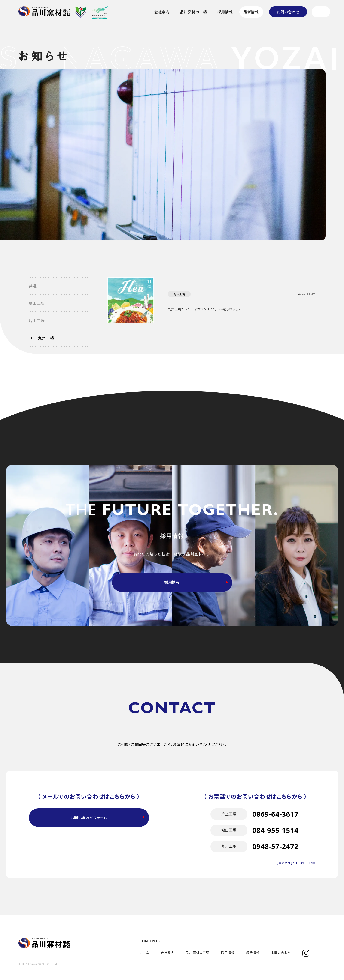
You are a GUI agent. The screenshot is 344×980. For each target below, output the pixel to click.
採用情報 (225, 12)
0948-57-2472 (275, 864)
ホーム (144, 953)
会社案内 (162, 12)
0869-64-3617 (275, 832)
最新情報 (251, 12)
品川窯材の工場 (193, 12)
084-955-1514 (275, 848)
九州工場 (179, 294)
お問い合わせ (288, 12)
